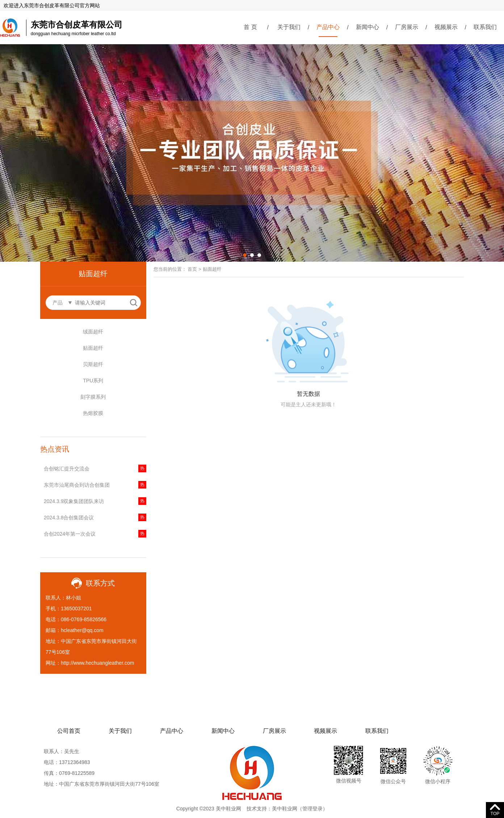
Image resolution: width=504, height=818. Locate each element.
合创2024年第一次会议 (70, 534)
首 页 (250, 27)
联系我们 (485, 27)
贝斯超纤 (93, 364)
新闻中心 (367, 27)
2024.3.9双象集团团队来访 (74, 501)
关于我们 (289, 27)
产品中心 (328, 27)
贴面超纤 (93, 348)
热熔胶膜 (93, 413)
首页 (192, 269)
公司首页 (69, 731)
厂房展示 (407, 27)
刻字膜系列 (93, 397)
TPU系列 (93, 381)
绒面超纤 (93, 332)
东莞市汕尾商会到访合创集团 (77, 485)
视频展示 (446, 27)
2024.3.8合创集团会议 (69, 518)
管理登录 (312, 809)
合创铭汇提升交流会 (67, 469)
